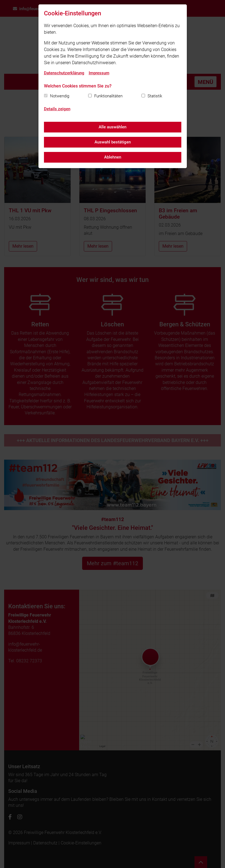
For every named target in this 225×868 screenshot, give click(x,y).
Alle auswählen (113, 127)
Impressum (99, 73)
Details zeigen (57, 109)
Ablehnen (113, 157)
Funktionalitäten (108, 96)
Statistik (155, 96)
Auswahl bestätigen (113, 142)
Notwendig (60, 96)
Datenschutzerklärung (64, 73)
